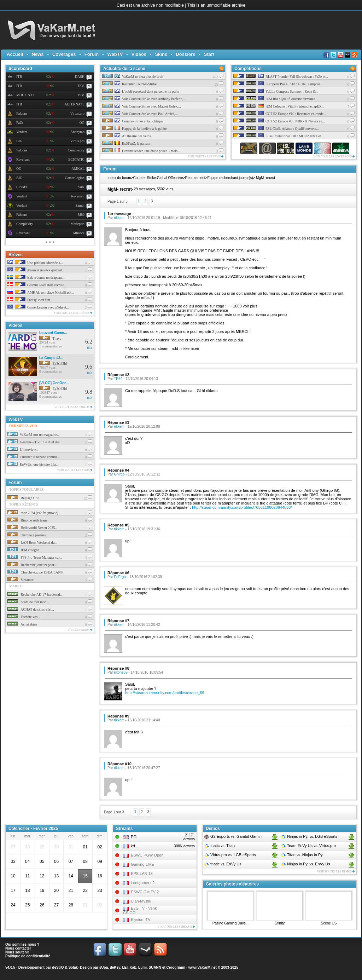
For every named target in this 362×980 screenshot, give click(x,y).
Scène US (329, 923)
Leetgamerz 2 (143, 883)
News (38, 54)
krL (133, 846)
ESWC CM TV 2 (145, 892)
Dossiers (185, 54)
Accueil (15, 54)
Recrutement (195, 178)
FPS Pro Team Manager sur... (35, 557)
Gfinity (280, 923)
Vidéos (139, 54)
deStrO (58, 967)
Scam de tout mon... (28, 602)
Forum (92, 54)
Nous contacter (18, 948)
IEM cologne (23, 550)
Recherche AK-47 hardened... (35, 595)
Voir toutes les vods (75, 470)
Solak (73, 967)
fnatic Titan (219, 846)
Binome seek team (27, 520)
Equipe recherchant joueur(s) (230, 178)
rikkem (119, 218)
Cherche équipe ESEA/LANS (35, 572)
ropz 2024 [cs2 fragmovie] (33, 513)
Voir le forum (80, 630)
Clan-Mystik (141, 901)
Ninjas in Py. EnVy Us (305, 864)
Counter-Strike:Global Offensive (158, 178)
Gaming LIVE (142, 864)
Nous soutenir (17, 952)
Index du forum (119, 178)
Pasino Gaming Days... (230, 923)
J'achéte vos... (24, 617)
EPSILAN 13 (142, 874)
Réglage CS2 (23, 498)
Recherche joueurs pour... (32, 565)
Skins (161, 54)
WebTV (115, 54)
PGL (135, 837)
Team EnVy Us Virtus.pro (308, 846)
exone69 (121, 672)
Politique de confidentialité (28, 956)
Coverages (64, 54)
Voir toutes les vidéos (73, 407)
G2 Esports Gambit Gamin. (233, 836)
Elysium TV (141, 920)
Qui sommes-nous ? (22, 944)
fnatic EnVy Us (223, 864)
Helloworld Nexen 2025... (33, 528)
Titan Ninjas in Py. (302, 855)
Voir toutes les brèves (73, 313)
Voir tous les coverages (334, 157)
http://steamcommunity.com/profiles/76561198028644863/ (242, 507)
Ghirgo (119, 474)
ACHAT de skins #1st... (31, 609)
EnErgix (120, 577)
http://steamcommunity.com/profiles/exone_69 (165, 693)
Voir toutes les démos (336, 872)
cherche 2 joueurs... (28, 535)
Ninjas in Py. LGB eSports (309, 836)
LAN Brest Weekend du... (32, 543)
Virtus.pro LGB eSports (230, 855)
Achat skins (22, 624)
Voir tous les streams (176, 927)
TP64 (118, 379)
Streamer (21, 580)
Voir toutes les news (206, 157)
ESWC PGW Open (147, 855)
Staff (209, 54)
